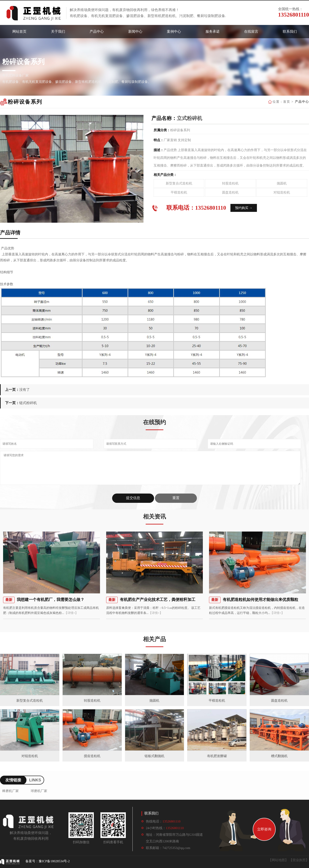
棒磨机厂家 (10, 791)
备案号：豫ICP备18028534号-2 (48, 861)
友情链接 (13, 780)
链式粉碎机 (28, 403)
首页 (287, 102)
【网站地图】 (278, 860)
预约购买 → (244, 208)
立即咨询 (264, 829)
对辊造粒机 (282, 192)
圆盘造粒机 (230, 192)
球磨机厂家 (39, 791)
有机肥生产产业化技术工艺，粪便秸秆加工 (158, 600)
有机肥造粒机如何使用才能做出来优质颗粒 (260, 600)
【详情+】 (71, 613)
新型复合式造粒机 (179, 183)
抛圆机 (282, 183)
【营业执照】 (299, 860)
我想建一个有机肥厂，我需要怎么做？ (51, 600)
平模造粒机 (179, 192)
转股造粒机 (230, 183)
